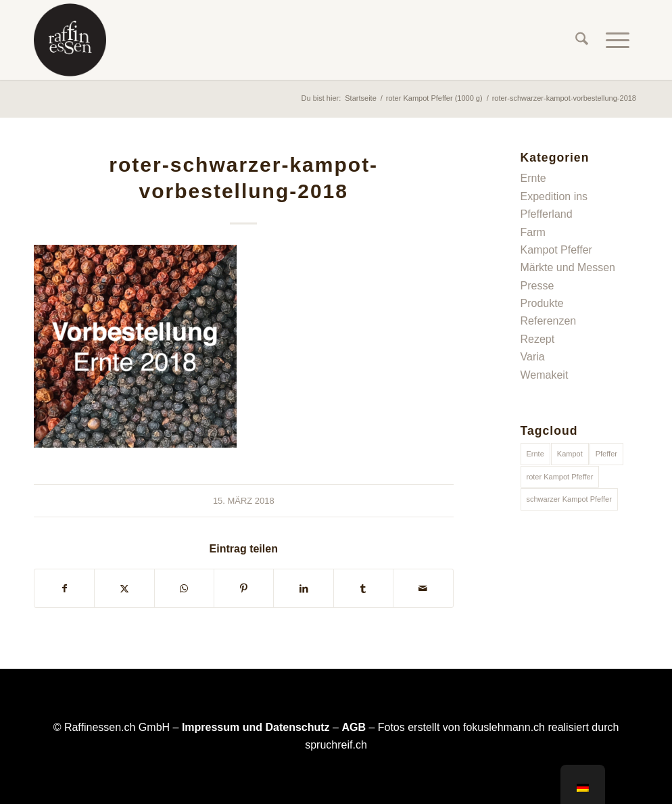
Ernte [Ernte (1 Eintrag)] (535, 454)
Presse (537, 286)
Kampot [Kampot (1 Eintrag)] (570, 454)
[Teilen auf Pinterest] (244, 588)
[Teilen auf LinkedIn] (303, 588)
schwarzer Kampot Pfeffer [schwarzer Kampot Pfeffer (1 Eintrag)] (569, 499)
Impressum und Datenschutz (256, 727)
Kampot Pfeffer (556, 250)
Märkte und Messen (568, 267)
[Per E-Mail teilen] (423, 588)
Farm (533, 232)
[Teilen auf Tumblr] (363, 588)
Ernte (533, 178)
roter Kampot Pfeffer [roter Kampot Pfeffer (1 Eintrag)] (560, 477)
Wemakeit (545, 375)
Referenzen (549, 321)
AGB (354, 727)
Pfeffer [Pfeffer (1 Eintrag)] (606, 454)
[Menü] (618, 40)
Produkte (542, 303)
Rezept (538, 339)
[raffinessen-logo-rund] (70, 40)
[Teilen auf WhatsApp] (184, 588)
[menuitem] (582, 40)
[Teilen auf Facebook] (64, 588)
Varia (533, 357)
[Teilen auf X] (124, 588)
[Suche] (582, 40)
